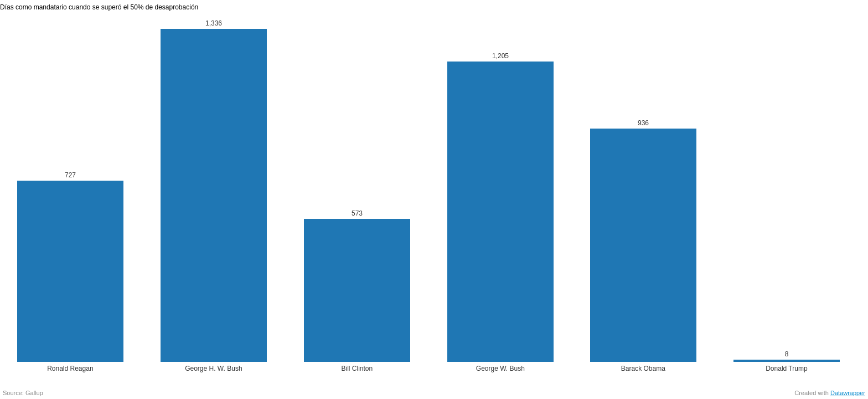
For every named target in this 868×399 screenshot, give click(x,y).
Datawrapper (848, 393)
